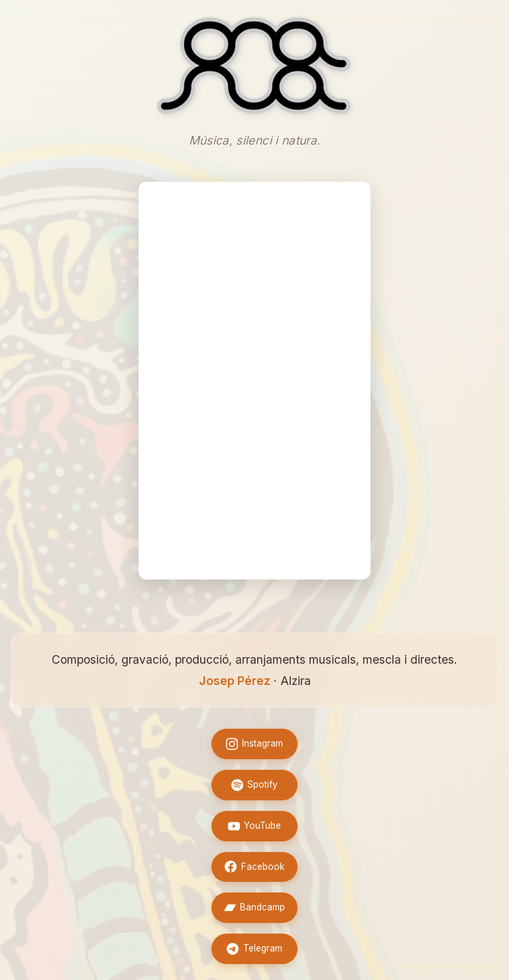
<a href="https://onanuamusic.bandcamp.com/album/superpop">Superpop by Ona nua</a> (254, 381)
